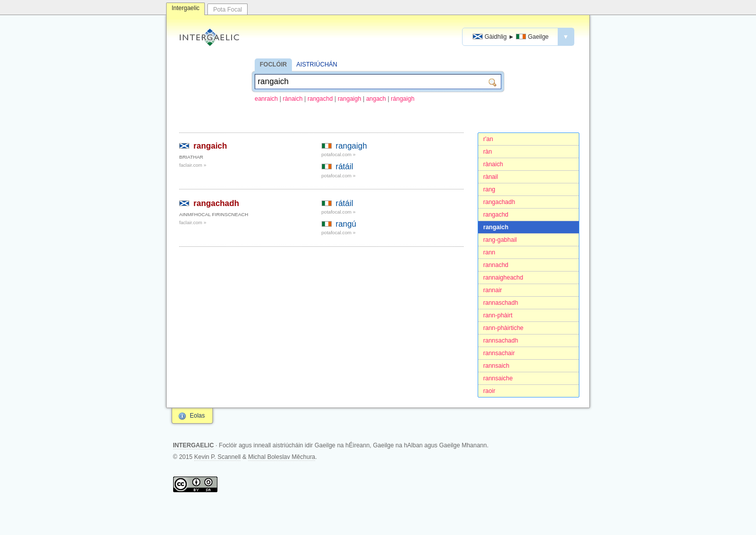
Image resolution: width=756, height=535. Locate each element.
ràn (487, 152)
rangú (346, 224)
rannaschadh (501, 303)
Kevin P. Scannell (218, 457)
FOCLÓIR (273, 64)
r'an (488, 139)
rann (489, 252)
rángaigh (403, 99)
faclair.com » (193, 165)
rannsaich (496, 366)
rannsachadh (501, 341)
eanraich (266, 99)
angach (376, 99)
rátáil (345, 166)
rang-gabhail (500, 240)
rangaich (496, 227)
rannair (493, 290)
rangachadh (499, 202)
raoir (489, 391)
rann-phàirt (498, 315)
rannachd (496, 265)
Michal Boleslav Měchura (282, 457)
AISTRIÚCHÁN (317, 64)
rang (489, 189)
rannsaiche (498, 378)
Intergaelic (185, 8)
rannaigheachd (503, 278)
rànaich (293, 99)
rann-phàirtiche (503, 328)
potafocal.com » (339, 154)
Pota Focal (227, 10)
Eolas (197, 416)
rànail (490, 177)
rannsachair (499, 353)
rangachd (320, 99)
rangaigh (350, 99)
